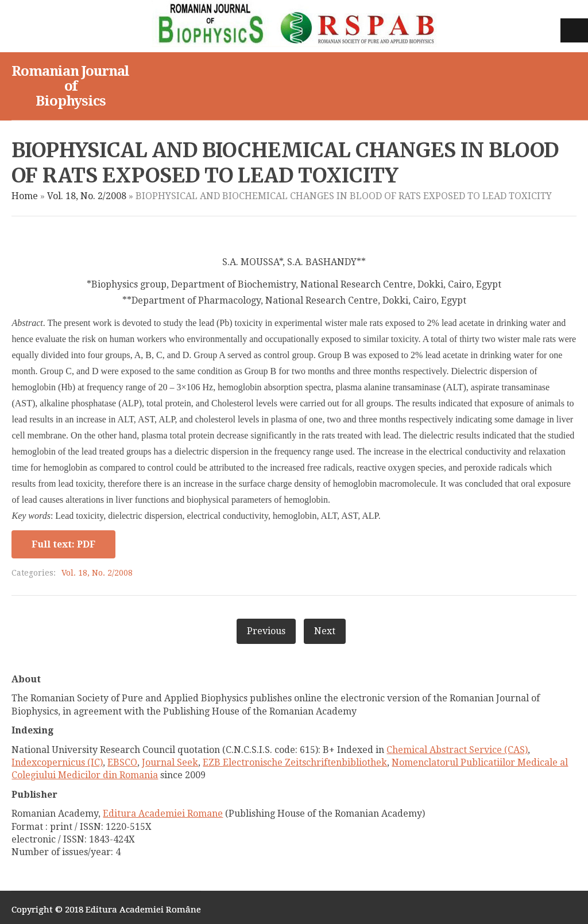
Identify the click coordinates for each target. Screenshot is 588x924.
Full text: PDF (63, 544)
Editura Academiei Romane (163, 814)
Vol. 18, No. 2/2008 (87, 196)
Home (25, 196)
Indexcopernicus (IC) (57, 762)
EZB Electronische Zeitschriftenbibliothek (295, 762)
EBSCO (122, 762)
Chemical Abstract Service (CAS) (457, 750)
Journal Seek (170, 762)
